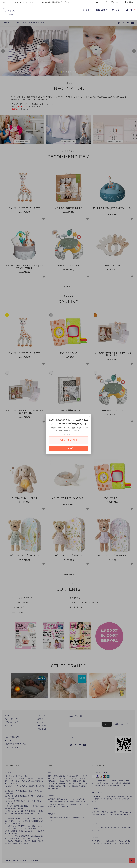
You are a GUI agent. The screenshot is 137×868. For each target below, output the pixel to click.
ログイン (116, 2)
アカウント (102, 2)
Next (134, 51)
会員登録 (130, 2)
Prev (3, 51)
